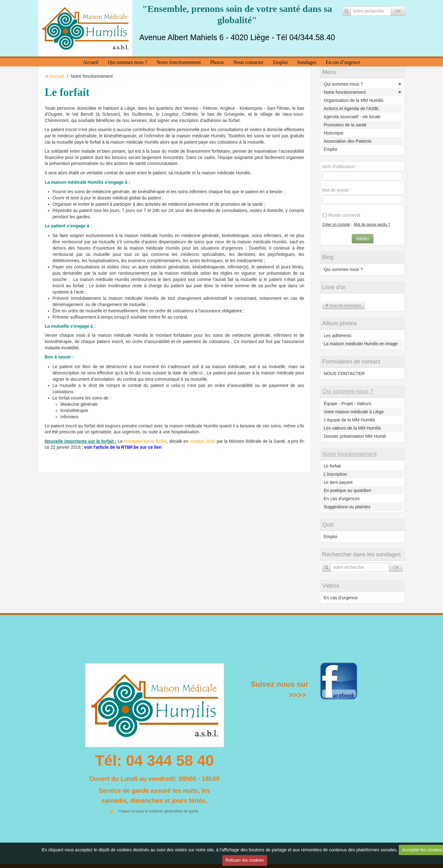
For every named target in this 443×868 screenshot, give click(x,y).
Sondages (307, 62)
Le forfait (332, 466)
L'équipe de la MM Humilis (349, 420)
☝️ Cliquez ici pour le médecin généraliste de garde (153, 811)
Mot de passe (335, 190)
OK (398, 11)
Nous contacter (248, 62)
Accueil (91, 62)
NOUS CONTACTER (344, 373)
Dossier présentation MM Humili (355, 436)
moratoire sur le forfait (145, 441)
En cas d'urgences (342, 499)
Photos (217, 62)
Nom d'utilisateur (338, 167)
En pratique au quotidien (347, 490)
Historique (333, 133)
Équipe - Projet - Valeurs (347, 404)
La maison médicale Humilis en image (361, 344)
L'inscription (335, 474)
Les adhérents (338, 336)
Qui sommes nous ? (128, 62)
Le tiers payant (338, 482)
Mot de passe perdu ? (372, 225)
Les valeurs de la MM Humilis (352, 428)
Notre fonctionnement (179, 62)
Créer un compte (336, 225)
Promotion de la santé (345, 125)
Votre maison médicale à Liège (353, 412)
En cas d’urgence (343, 62)
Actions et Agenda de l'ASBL (351, 109)
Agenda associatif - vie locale (352, 117)
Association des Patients (348, 141)
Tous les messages (343, 305)
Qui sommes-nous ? (343, 84)
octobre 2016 (203, 441)
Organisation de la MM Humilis (353, 100)
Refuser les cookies (245, 860)
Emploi (280, 62)
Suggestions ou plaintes (347, 507)
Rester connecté (341, 215)
